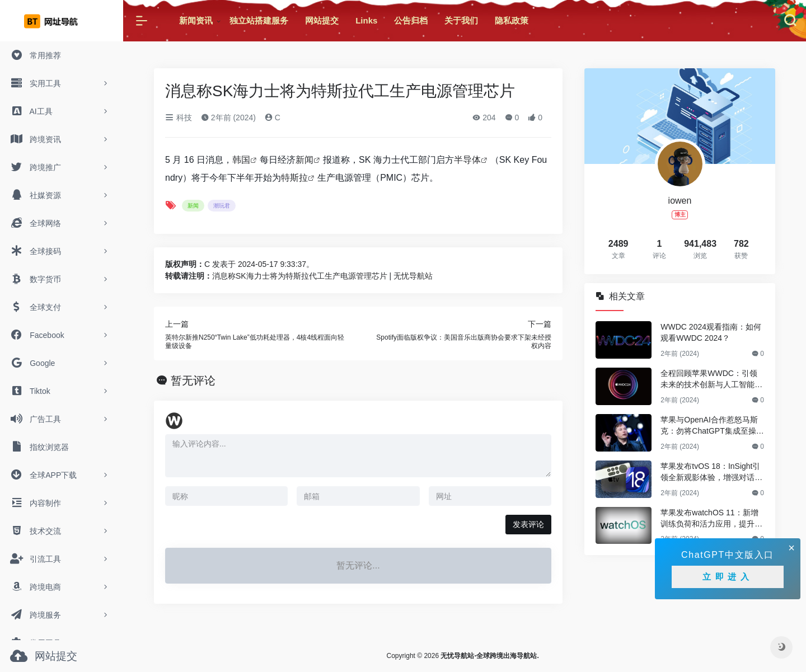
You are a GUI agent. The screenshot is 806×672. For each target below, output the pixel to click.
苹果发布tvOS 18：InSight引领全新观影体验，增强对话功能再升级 (711, 472)
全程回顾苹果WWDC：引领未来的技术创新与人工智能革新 (711, 379)
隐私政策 (512, 20)
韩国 (241, 160)
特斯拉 (294, 178)
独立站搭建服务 (259, 20)
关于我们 (461, 20)
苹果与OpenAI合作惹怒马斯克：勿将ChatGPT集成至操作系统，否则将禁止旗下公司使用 (712, 426)
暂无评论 (193, 380)
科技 (179, 118)
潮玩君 (222, 206)
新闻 (304, 160)
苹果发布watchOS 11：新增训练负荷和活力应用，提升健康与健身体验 (711, 519)
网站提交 (322, 20)
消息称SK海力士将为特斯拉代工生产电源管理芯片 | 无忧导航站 (322, 276)
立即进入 (728, 577)
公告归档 (411, 20)
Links (366, 20)
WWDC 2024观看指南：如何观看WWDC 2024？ (711, 332)
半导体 (467, 160)
